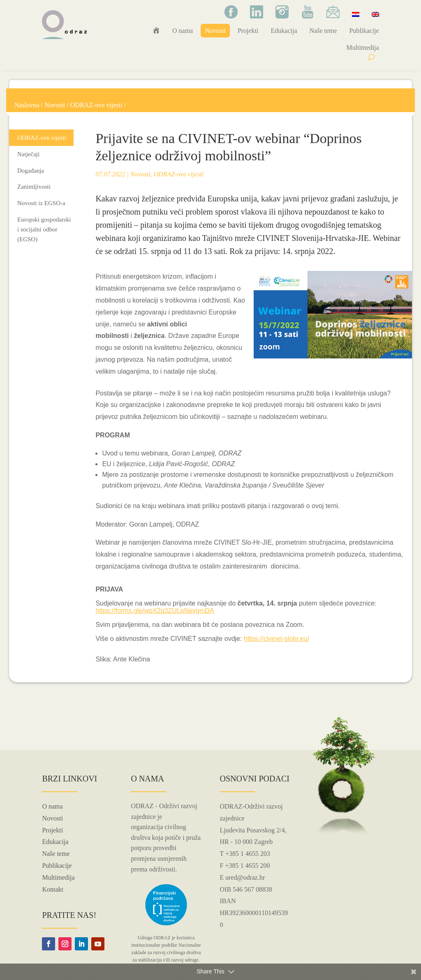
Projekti (248, 31)
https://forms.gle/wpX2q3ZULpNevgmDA (155, 611)
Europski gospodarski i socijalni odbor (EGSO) (44, 229)
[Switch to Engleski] (375, 14)
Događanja (31, 171)
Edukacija (284, 31)
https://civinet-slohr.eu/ (276, 639)
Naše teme (323, 31)
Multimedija (362, 47)
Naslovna (27, 105)
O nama (183, 31)
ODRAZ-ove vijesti (96, 105)
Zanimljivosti (34, 187)
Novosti (215, 31)
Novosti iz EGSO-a (41, 203)
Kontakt (53, 889)
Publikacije (364, 31)
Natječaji (28, 154)
